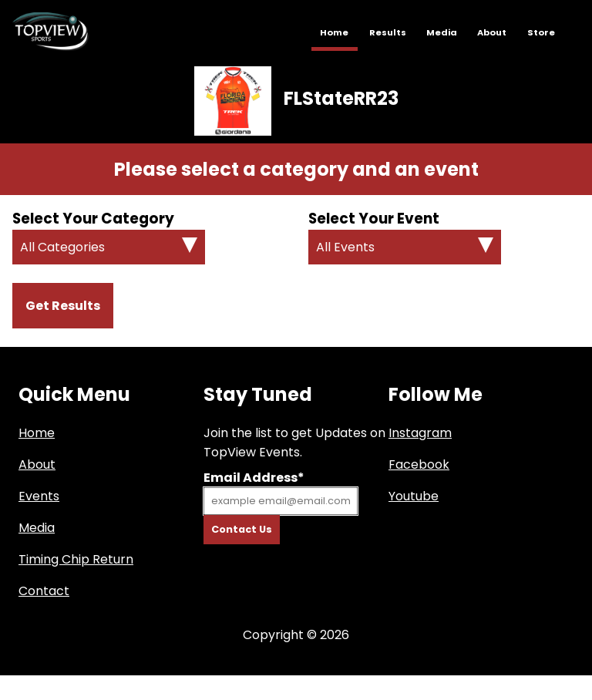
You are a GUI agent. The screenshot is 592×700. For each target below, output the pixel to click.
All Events (345, 247)
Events (39, 496)
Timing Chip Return (76, 559)
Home (334, 32)
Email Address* (254, 478)
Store (541, 32)
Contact (44, 591)
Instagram (420, 433)
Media (442, 32)
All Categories (62, 247)
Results (388, 32)
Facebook (419, 464)
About (492, 32)
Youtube (414, 496)
